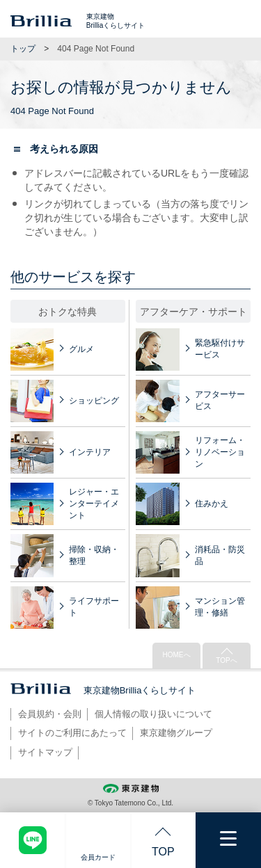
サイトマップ (45, 752)
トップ (23, 49)
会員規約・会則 (50, 714)
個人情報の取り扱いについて (153, 714)
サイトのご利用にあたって (72, 733)
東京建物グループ (176, 733)
